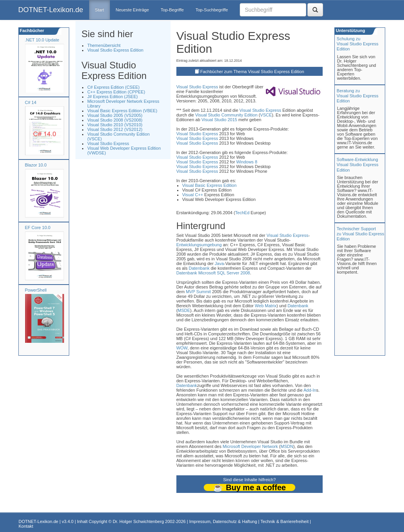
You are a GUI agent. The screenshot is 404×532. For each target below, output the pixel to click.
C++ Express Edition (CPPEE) (116, 92)
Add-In (310, 390)
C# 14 (31, 102)
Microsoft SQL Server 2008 (224, 273)
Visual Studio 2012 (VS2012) (115, 129)
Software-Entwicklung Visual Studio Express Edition (358, 165)
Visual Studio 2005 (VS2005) (115, 115)
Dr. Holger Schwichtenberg (138, 521)
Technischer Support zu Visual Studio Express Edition (360, 234)
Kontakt (26, 526)
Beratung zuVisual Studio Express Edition (358, 96)
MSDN (287, 446)
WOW (182, 348)
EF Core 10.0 (38, 227)
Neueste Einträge (132, 10)
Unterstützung (350, 30)
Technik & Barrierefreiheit (285, 521)
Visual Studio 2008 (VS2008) (115, 120)
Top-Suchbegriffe (212, 10)
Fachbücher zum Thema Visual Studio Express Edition (252, 72)
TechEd (242, 213)
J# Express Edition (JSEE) (112, 97)
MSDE (184, 310)
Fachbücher (31, 30)
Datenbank (199, 268)
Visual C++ (193, 195)
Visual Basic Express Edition (209, 185)
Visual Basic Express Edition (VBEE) (122, 111)
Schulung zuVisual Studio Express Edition (358, 44)
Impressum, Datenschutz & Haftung (223, 521)
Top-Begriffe (172, 10)
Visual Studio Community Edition (226, 115)
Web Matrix (266, 306)
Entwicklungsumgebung (199, 245)
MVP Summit (198, 292)
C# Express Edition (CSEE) (113, 87)
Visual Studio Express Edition (115, 50)
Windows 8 (247, 162)
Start (100, 10)
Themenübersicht (104, 45)
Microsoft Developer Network (250, 446)
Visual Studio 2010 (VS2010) (115, 125)
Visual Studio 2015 (219, 120)
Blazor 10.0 (36, 165)
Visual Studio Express (108, 143)
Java (219, 263)
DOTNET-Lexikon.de (51, 10)
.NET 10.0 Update (42, 40)
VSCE (266, 115)
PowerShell (36, 290)
